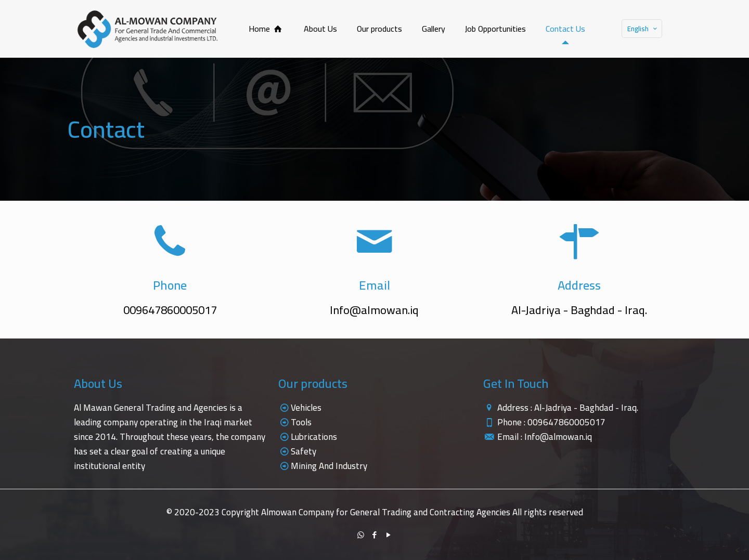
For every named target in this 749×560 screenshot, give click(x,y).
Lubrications (314, 437)
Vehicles (306, 408)
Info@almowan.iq (558, 437)
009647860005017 (566, 422)
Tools (301, 422)
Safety (304, 451)
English (643, 29)
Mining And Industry (329, 466)
